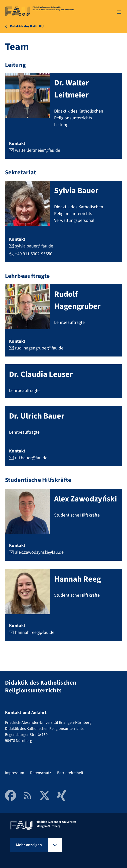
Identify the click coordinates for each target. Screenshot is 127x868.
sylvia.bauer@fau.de (34, 246)
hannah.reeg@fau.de (35, 632)
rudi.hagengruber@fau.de (39, 348)
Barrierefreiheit (70, 773)
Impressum (15, 773)
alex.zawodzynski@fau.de (39, 552)
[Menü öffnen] (119, 12)
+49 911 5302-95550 (34, 254)
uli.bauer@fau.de (31, 458)
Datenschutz (41, 773)
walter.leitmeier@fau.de (38, 150)
